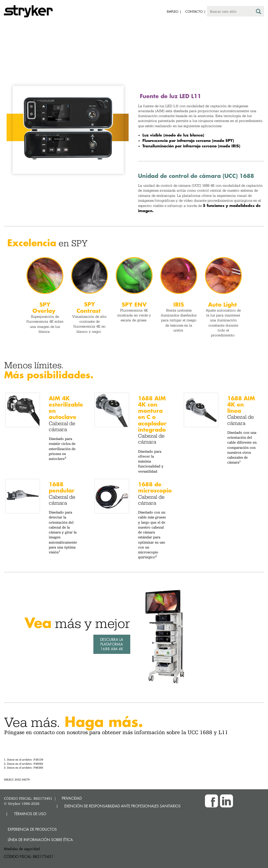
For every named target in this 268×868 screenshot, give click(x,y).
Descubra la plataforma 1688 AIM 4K (112, 644)
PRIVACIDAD (72, 798)
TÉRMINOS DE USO (30, 814)
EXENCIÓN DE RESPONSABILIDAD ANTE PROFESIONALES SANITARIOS (122, 806)
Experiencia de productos (32, 829)
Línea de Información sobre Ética (40, 840)
